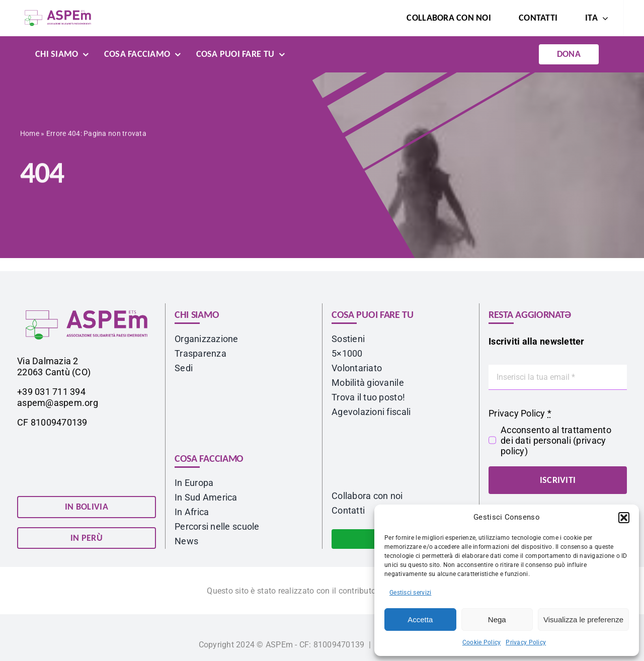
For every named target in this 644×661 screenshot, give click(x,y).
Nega (497, 619)
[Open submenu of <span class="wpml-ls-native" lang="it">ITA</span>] (603, 18)
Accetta (420, 619)
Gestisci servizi (410, 593)
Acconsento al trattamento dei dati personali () (556, 440)
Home (30, 135)
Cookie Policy (482, 642)
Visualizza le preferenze (583, 619)
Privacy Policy (526, 642)
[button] (624, 518)
